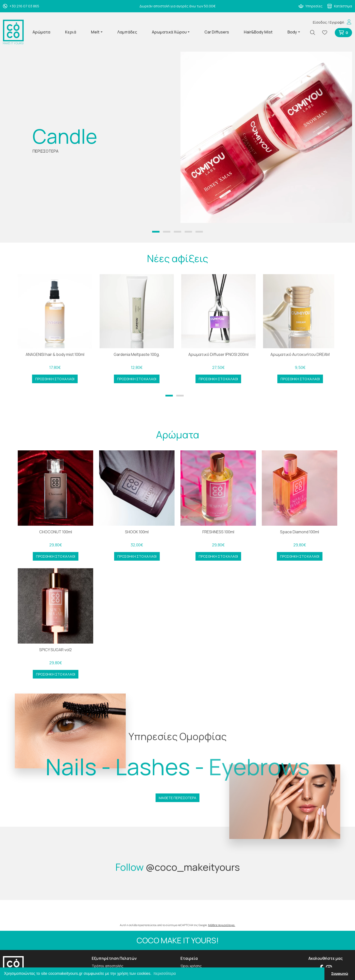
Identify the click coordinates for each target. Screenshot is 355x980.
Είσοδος (320, 22)
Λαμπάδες (127, 32)
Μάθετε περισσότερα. (222, 925)
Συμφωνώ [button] (340, 974)
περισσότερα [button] (165, 973)
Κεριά (71, 32)
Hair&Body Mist (258, 32)
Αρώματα (41, 32)
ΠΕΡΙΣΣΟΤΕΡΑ (45, 151)
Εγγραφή (337, 22)
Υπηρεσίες (311, 6)
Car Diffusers (217, 32)
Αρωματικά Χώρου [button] (169, 32)
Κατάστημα (340, 6)
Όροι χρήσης (191, 966)
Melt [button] (95, 32)
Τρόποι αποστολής (107, 966)
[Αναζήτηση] (315, 33)
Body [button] (292, 32)
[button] (156, 232)
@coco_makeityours (193, 867)
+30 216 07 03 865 (21, 6)
